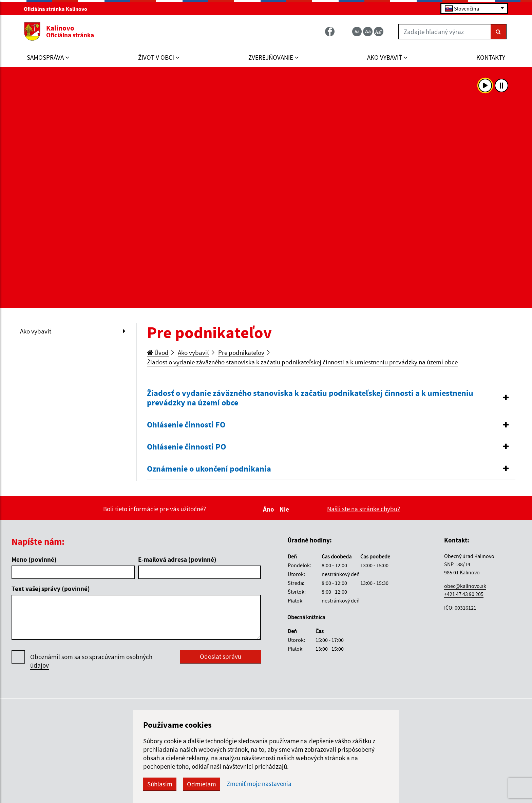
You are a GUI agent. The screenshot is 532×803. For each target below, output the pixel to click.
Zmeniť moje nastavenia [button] (259, 784)
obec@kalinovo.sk (465, 586)
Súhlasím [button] (160, 784)
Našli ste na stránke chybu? (364, 509)
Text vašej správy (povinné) (51, 589)
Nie (285, 509)
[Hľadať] (499, 32)
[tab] (331, 398)
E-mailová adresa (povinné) (177, 559)
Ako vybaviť (36, 331)
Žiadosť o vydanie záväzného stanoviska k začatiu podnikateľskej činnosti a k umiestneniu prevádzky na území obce (302, 362)
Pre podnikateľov (241, 352)
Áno (270, 509)
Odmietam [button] (202, 784)
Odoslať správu (221, 656)
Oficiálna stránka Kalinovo (58, 9)
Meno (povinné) (34, 559)
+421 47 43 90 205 (464, 594)
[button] (331, 398)
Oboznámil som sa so (91, 661)
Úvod (158, 352)
